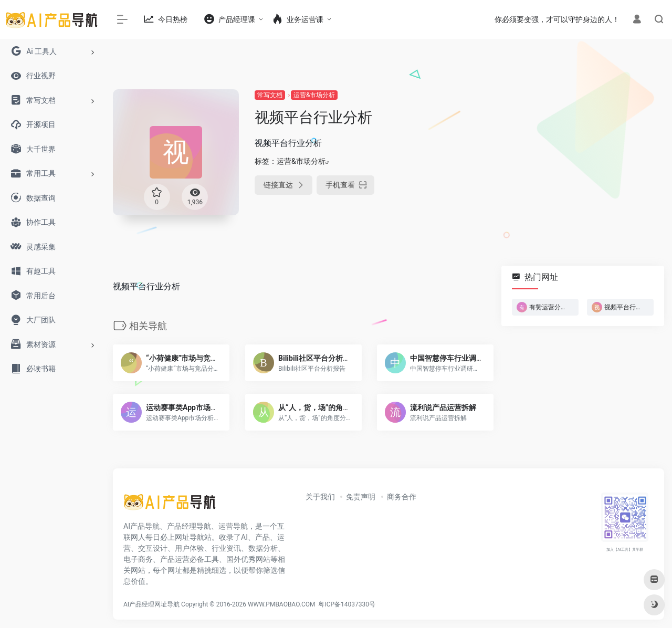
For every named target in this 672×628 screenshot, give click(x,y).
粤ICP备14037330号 (347, 604)
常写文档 (270, 95)
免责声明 (361, 497)
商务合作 (402, 497)
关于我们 (320, 497)
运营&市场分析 (314, 95)
